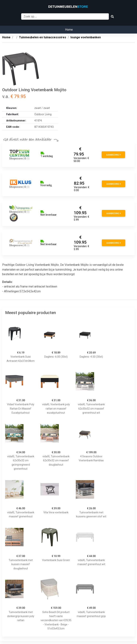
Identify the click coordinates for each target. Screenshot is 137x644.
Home (69, 30)
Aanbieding (113, 155)
